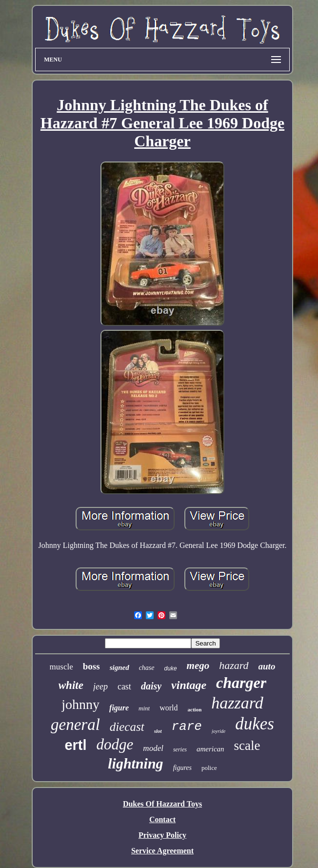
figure (119, 708)
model (153, 748)
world (169, 708)
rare (187, 727)
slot (158, 731)
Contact (162, 819)
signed (119, 667)
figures (182, 768)
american (210, 749)
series (180, 749)
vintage (189, 685)
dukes (255, 724)
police (209, 768)
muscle (61, 667)
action (195, 709)
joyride (219, 731)
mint (144, 708)
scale (247, 746)
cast (124, 686)
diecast (127, 727)
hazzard (237, 703)
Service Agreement (162, 851)
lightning (135, 763)
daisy (151, 686)
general (75, 725)
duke (171, 668)
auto (267, 666)
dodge (115, 744)
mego (198, 666)
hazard (234, 665)
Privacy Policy (162, 835)
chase (147, 668)
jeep (100, 686)
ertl (75, 745)
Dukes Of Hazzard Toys (162, 804)
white (71, 685)
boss (91, 666)
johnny (80, 704)
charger (241, 683)
